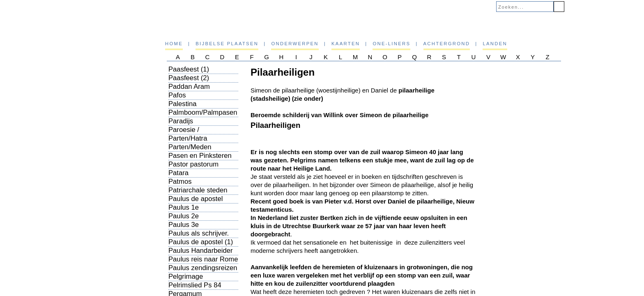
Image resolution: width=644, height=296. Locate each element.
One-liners (391, 44)
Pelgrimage (186, 276)
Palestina (183, 104)
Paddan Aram (189, 87)
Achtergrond (447, 44)
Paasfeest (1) (189, 69)
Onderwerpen (295, 44)
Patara (178, 173)
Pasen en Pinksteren (200, 156)
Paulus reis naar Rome (203, 259)
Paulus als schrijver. (199, 233)
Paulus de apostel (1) (201, 242)
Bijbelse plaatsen (227, 44)
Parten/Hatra (188, 138)
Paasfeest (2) (189, 78)
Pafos (177, 95)
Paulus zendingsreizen (203, 268)
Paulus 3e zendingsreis (188, 229)
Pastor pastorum (193, 164)
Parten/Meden (190, 147)
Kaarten (346, 44)
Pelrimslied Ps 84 (195, 285)
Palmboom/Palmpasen (203, 112)
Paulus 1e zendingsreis (188, 212)
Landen (495, 44)
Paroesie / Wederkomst (187, 134)
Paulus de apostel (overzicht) (195, 203)
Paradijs (181, 121)
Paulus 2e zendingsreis (188, 220)
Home (174, 44)
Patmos (180, 182)
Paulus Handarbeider (201, 251)
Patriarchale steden (198, 190)
